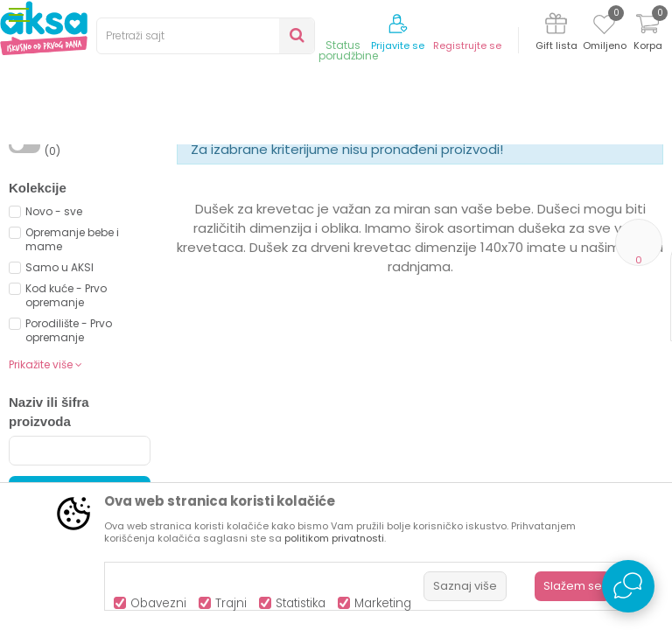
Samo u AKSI (59, 412)
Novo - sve (54, 356)
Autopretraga (368, 225)
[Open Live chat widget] (628, 586)
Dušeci (311, 177)
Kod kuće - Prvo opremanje (66, 440)
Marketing (383, 603)
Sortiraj (448, 206)
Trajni (231, 603)
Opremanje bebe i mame (72, 384)
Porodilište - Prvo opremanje (69, 475)
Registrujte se (467, 46)
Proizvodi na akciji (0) (92, 288)
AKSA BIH (32, 177)
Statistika (301, 603)
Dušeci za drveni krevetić (407, 177)
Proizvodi (93, 177)
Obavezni (158, 603)
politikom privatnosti (334, 538)
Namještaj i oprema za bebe (205, 177)
